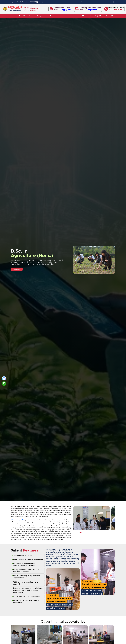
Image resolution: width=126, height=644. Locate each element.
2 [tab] (81, 532)
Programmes (42, 16)
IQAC (52, 2)
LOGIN (61, 2)
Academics (66, 16)
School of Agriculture (18, 520)
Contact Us (110, 16)
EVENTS (56, 2)
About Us (23, 16)
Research (76, 16)
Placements (87, 16)
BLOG (104, 2)
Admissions (54, 16)
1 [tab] (79, 532)
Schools (32, 16)
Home (14, 16)
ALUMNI (72, 2)
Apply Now (17, 269)
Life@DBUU (99, 16)
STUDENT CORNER (97, 2)
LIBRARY (109, 2)
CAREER (66, 2)
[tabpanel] (92, 518)
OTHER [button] (77, 2)
